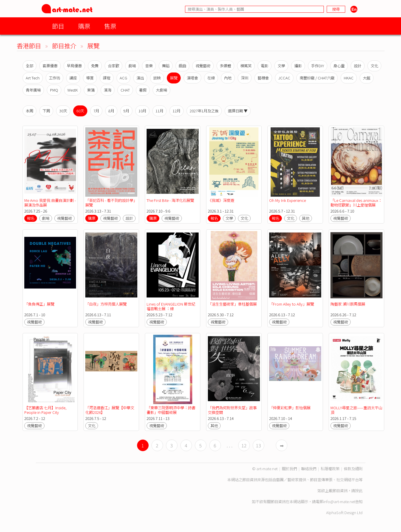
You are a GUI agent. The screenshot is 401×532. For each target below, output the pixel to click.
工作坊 (54, 78)
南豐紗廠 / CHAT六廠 (317, 78)
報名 (31, 218)
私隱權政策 (330, 469)
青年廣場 (33, 90)
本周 (29, 111)
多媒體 (225, 66)
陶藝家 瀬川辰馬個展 (348, 304)
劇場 (132, 66)
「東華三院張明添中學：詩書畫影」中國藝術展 (171, 410)
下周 (46, 111)
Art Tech (33, 78)
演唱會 (192, 78)
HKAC (349, 78)
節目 (58, 26)
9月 (126, 111)
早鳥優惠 (74, 66)
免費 (95, 66)
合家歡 (113, 66)
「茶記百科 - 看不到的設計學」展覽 (111, 203)
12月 (177, 111)
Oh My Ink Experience (288, 200)
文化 (374, 66)
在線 (211, 78)
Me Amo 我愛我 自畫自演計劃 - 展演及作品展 (50, 203)
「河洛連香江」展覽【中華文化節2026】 (110, 410)
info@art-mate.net (339, 502)
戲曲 (182, 66)
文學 (281, 66)
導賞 (90, 78)
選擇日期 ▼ (238, 111)
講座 (73, 78)
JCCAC (284, 78)
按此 (359, 491)
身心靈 (339, 66)
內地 (228, 78)
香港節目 (29, 45)
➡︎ (282, 445)
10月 (142, 111)
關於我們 (289, 469)
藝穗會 (263, 78)
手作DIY (318, 66)
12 (244, 445)
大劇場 (161, 90)
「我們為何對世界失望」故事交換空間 (232, 410)
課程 (107, 78)
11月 (159, 111)
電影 (265, 66)
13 (258, 445)
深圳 (245, 78)
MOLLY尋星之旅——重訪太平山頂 (356, 410)
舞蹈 (166, 66)
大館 (367, 78)
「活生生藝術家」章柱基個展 (232, 304)
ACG (123, 78)
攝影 (298, 66)
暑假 (143, 90)
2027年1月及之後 (204, 111)
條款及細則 (353, 469)
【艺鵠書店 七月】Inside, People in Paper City (45, 410)
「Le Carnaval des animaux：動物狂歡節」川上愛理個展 (356, 203)
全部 (29, 66)
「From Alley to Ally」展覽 (292, 304)
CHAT (125, 90)
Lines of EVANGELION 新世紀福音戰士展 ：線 (171, 306)
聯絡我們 (309, 469)
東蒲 (91, 90)
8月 (111, 111)
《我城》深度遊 (221, 200)
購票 (84, 26)
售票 (110, 26)
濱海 (108, 90)
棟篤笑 (246, 66)
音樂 (149, 66)
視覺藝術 (203, 66)
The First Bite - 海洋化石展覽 (170, 200)
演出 (140, 78)
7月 (96, 111)
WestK (73, 90)
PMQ (54, 90)
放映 (157, 78)
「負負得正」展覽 (39, 304)
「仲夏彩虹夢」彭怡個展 (290, 408)
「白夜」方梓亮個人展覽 (106, 304)
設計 (358, 66)
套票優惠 (50, 66)
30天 (63, 111)
